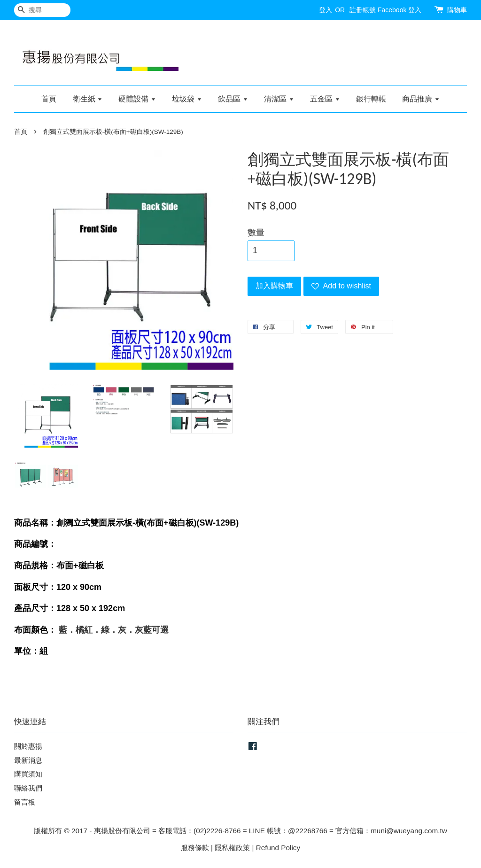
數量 (256, 232)
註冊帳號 (363, 10)
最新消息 (28, 760)
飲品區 (233, 99)
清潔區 (279, 99)
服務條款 (195, 848)
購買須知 (28, 774)
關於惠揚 (28, 746)
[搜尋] (42, 10)
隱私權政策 (232, 848)
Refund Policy (278, 848)
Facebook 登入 (400, 10)
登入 (326, 10)
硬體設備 (137, 99)
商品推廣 (421, 99)
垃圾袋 (187, 99)
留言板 (25, 802)
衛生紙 (88, 99)
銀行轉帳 (371, 99)
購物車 (457, 10)
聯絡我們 (28, 788)
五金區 (325, 99)
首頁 (49, 99)
